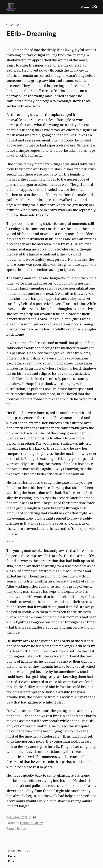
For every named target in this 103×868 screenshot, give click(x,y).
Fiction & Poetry (31, 823)
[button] (88, 7)
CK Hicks (24, 851)
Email (12, 861)
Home (12, 856)
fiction (22, 828)
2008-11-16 (28, 817)
